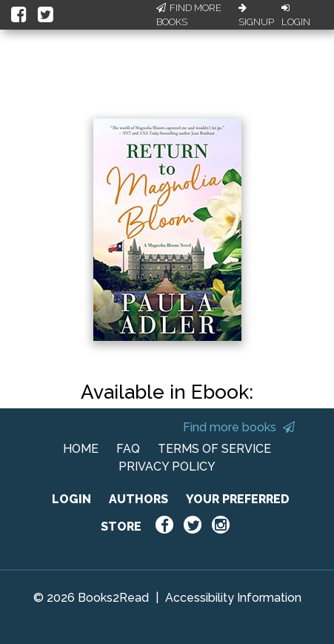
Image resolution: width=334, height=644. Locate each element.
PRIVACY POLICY (167, 467)
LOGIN (71, 499)
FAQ (128, 449)
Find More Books (189, 15)
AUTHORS (138, 499)
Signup (256, 16)
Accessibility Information (233, 598)
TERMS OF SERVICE (214, 449)
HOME (81, 449)
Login (296, 16)
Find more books (239, 427)
